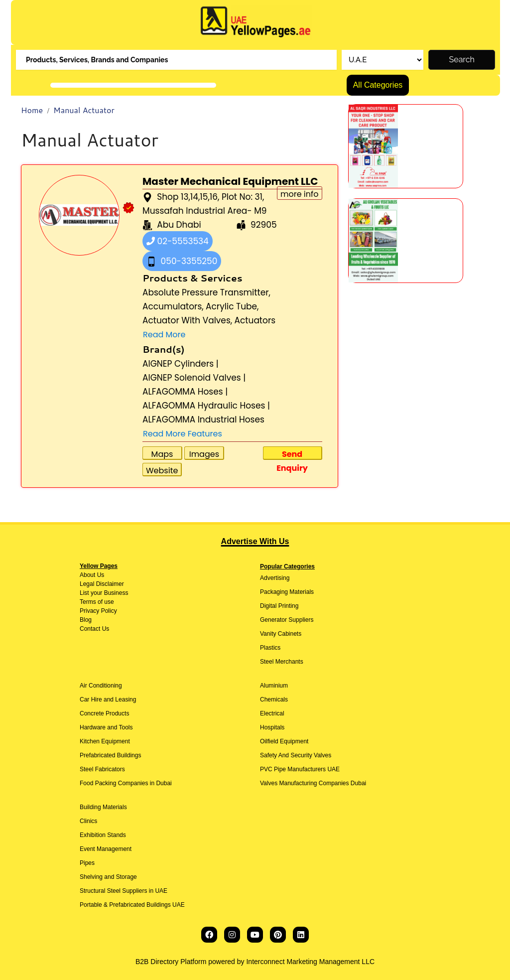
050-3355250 (182, 261)
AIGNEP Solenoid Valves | (194, 378)
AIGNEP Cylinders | (181, 364)
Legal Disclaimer (102, 584)
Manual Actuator (84, 110)
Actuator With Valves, (187, 320)
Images (204, 454)
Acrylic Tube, (232, 306)
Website (162, 471)
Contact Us (94, 629)
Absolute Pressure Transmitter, (206, 292)
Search (462, 60)
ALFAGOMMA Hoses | (185, 392)
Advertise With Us (255, 541)
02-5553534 (178, 241)
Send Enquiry (292, 454)
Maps (162, 454)
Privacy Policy (98, 611)
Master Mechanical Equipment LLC (230, 181)
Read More (164, 335)
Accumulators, (173, 306)
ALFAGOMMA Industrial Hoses (203, 420)
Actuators (255, 320)
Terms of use (97, 602)
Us (100, 575)
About (87, 575)
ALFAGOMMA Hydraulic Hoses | (206, 406)
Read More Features (183, 434)
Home (32, 110)
